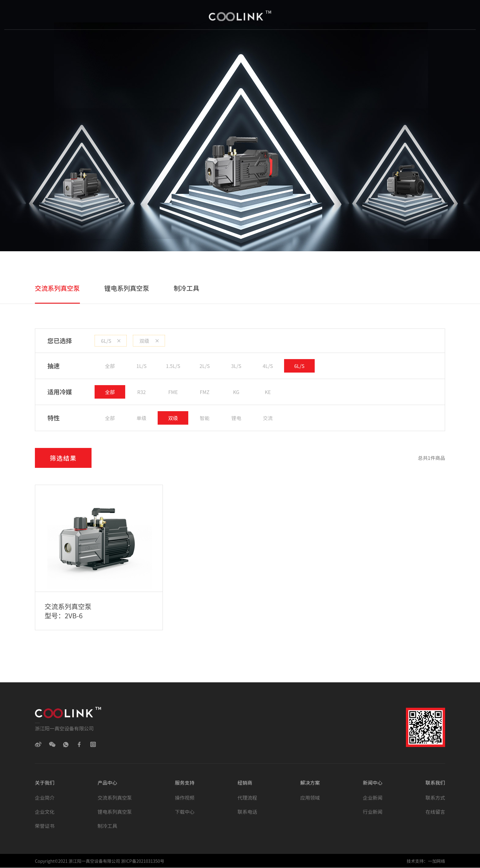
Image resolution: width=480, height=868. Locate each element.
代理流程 (247, 798)
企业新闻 (373, 798)
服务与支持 (203, 43)
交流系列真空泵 (57, 288)
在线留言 (435, 812)
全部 (110, 366)
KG (236, 392)
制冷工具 (187, 288)
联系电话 (247, 812)
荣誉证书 (45, 826)
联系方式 (435, 798)
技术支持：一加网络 (426, 861)
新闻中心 (324, 43)
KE (268, 392)
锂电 (236, 418)
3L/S (236, 366)
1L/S (142, 366)
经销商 (244, 43)
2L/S (205, 366)
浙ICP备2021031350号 (142, 861)
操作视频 (185, 798)
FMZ (205, 392)
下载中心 (185, 812)
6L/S (111, 341)
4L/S (268, 366)
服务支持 (185, 783)
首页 (82, 43)
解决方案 (283, 43)
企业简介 (45, 798)
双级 (149, 341)
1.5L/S (173, 366)
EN (399, 43)
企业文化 (45, 812)
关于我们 (118, 43)
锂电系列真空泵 (127, 288)
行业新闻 (373, 812)
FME (173, 392)
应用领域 (310, 798)
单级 (141, 418)
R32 (141, 392)
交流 (268, 418)
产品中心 (159, 43)
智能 (205, 418)
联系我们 (365, 43)
